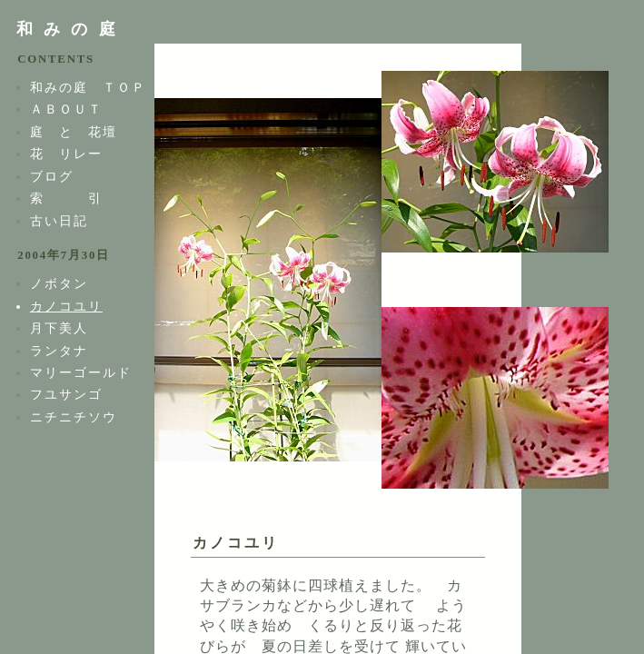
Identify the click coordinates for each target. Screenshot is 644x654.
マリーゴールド (81, 372)
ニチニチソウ (74, 417)
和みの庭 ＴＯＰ (88, 87)
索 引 (66, 198)
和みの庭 (71, 29)
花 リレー (66, 154)
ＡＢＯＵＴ (66, 109)
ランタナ (59, 351)
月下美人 (59, 328)
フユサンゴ (66, 394)
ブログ (52, 176)
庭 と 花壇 (74, 132)
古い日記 (59, 221)
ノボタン (59, 283)
